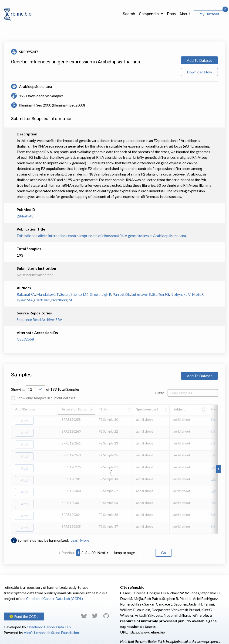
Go (163, 553)
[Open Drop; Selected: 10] (35, 389)
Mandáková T (48, 294)
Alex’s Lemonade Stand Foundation (51, 632)
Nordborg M (62, 300)
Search (129, 14)
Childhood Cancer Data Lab (49, 627)
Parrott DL (121, 294)
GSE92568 (25, 339)
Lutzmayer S (141, 294)
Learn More (80, 540)
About (185, 14)
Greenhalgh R (101, 294)
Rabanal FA (26, 294)
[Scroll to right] (219, 469)
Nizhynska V (180, 294)
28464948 (25, 216)
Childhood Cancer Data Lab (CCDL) (54, 598)
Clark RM (42, 300)
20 (93, 553)
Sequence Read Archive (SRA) (40, 319)
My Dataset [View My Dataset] (210, 14)
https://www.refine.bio (147, 632)
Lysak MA (25, 300)
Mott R (198, 294)
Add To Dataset (199, 60)
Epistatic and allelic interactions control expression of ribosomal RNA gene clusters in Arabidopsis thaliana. (102, 236)
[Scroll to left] (10, 469)
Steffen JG (161, 294)
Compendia (149, 14)
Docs (171, 14)
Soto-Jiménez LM (74, 294)
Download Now (199, 72)
